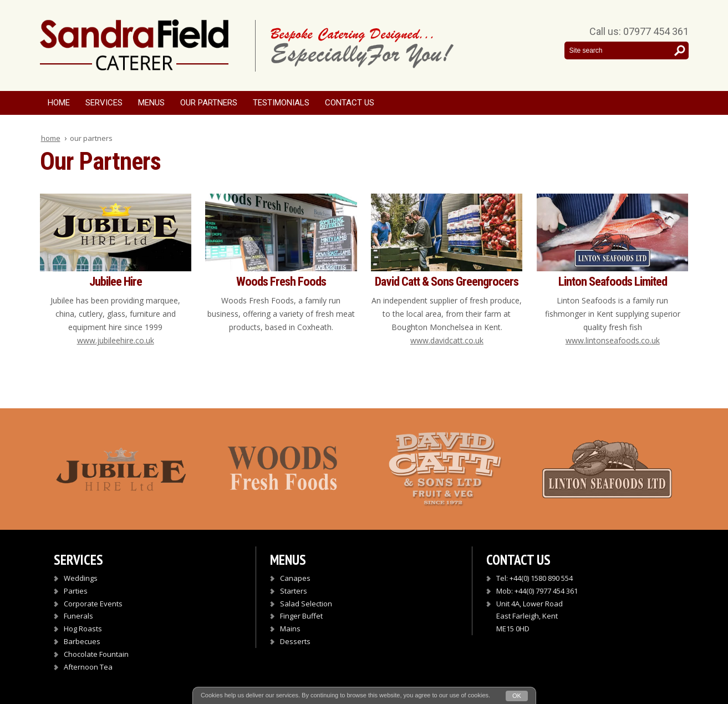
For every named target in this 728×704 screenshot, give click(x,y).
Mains (290, 629)
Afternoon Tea (88, 667)
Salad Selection (306, 604)
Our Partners (209, 103)
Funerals (78, 616)
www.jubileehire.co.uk (116, 340)
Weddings (81, 578)
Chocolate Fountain (96, 654)
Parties (76, 591)
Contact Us (350, 103)
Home (59, 103)
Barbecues (82, 641)
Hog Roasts (83, 629)
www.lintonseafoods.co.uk (613, 340)
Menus (151, 103)
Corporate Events (93, 604)
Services (104, 103)
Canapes (295, 578)
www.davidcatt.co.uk (447, 340)
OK (517, 696)
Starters (294, 591)
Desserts (295, 641)
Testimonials (281, 103)
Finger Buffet (301, 616)
